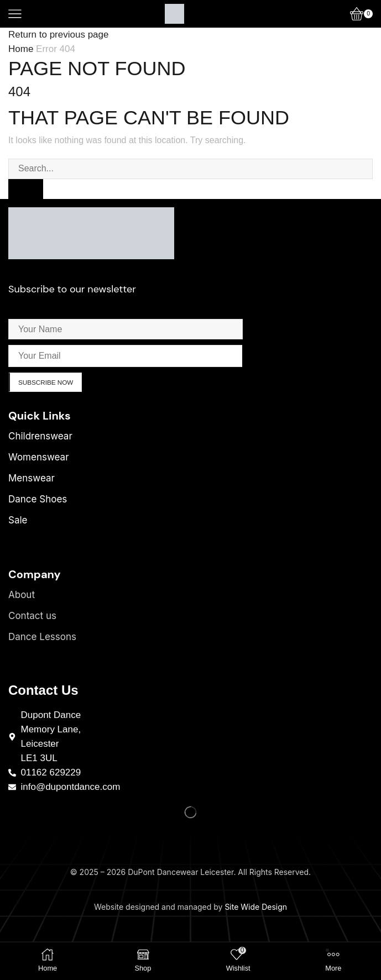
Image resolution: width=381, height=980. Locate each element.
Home (21, 49)
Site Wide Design (256, 907)
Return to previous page (58, 35)
